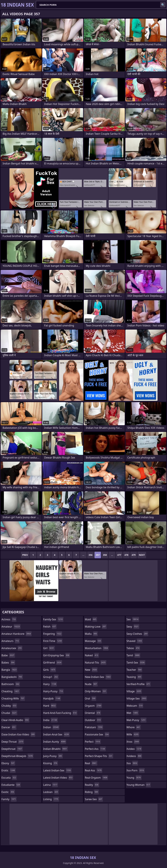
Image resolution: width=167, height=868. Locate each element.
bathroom (11, 684)
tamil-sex (136, 663)
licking (51, 799)
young (134, 778)
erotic (9, 770)
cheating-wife (13, 698)
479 (134, 555)
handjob (52, 698)
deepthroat (12, 749)
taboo (133, 648)
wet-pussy (137, 720)
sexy (133, 627)
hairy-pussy (53, 691)
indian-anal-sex (56, 734)
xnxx (133, 742)
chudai (9, 713)
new (91, 670)
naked (92, 655)
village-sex (137, 698)
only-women (96, 691)
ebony (8, 763)
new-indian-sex (98, 677)
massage (93, 641)
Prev (25, 555)
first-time (53, 641)
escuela (9, 778)
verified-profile (139, 684)
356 (91, 555)
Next (142, 555)
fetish (50, 627)
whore (134, 727)
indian (51, 727)
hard (50, 706)
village (134, 691)
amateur (11, 627)
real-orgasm (96, 778)
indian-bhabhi (56, 749)
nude (91, 684)
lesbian (51, 792)
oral (91, 698)
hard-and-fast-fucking (60, 713)
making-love (96, 627)
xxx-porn (136, 770)
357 (98, 555)
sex (133, 619)
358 (105, 555)
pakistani (94, 727)
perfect (93, 742)
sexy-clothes (137, 634)
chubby (9, 706)
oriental (93, 713)
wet (133, 713)
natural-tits (96, 663)
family (9, 799)
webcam (135, 706)
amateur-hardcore (17, 634)
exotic (8, 792)
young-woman (139, 785)
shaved (135, 641)
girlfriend (53, 663)
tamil (133, 655)
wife (133, 734)
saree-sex (94, 799)
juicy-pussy (53, 756)
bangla (9, 670)
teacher (134, 670)
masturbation (97, 648)
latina (51, 785)
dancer (9, 727)
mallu (91, 634)
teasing (134, 677)
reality (92, 785)
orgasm (93, 706)
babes (8, 663)
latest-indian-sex (57, 770)
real (91, 763)
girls (50, 670)
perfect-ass (95, 749)
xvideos (134, 756)
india (51, 720)
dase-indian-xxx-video (18, 734)
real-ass (94, 770)
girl (49, 648)
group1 (51, 677)
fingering (53, 634)
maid (91, 619)
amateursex (12, 648)
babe (8, 655)
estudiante (11, 785)
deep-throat (13, 742)
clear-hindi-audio (15, 720)
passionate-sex (97, 734)
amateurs (11, 641)
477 (119, 555)
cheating (11, 691)
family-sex (53, 619)
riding (92, 792)
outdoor (93, 720)
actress (9, 619)
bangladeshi (12, 677)
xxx (132, 763)
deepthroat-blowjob (17, 756)
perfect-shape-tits (99, 756)
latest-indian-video (58, 778)
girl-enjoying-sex (57, 655)
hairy (50, 684)
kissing (51, 763)
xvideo (134, 749)
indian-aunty (55, 742)
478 (126, 555)
